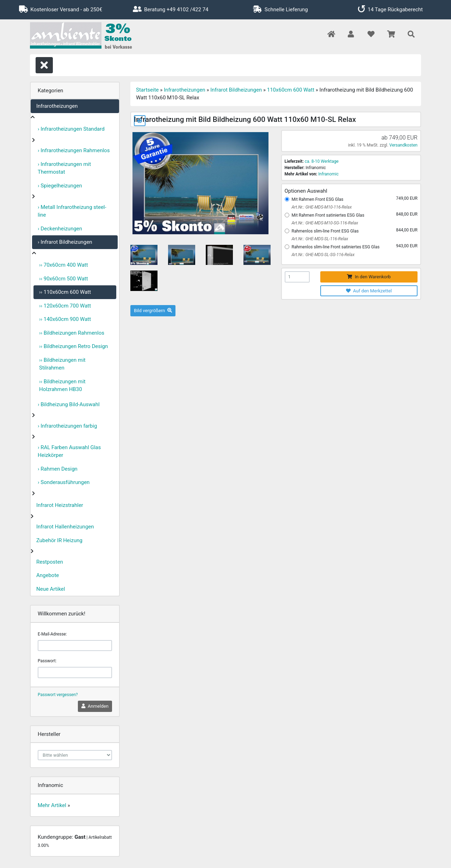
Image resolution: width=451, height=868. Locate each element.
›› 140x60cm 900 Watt (65, 319)
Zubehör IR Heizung (59, 540)
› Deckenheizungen (60, 229)
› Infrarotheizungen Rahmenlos (74, 150)
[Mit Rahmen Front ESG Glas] (287, 199)
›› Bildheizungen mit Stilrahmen (62, 364)
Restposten (50, 562)
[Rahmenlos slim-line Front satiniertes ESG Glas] (287, 247)
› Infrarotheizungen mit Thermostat (64, 168)
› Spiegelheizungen (60, 186)
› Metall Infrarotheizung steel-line (72, 211)
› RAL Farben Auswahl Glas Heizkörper (69, 451)
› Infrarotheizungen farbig (67, 426)
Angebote (48, 575)
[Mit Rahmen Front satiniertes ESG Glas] (287, 215)
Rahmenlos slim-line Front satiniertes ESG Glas (336, 247)
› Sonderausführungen (64, 482)
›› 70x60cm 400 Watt (64, 265)
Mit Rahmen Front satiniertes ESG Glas (328, 215)
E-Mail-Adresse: (52, 634)
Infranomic (328, 174)
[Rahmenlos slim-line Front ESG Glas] (287, 231)
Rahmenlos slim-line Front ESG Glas (325, 231)
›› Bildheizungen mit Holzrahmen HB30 (62, 386)
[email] (75, 646)
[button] (351, 35)
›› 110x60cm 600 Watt (65, 292)
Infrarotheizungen (57, 106)
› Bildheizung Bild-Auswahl (69, 404)
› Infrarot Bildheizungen (65, 242)
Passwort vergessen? (58, 695)
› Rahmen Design (58, 469)
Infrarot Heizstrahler (60, 505)
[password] (75, 672)
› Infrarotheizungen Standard (71, 129)
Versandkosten (403, 145)
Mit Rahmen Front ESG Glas (318, 199)
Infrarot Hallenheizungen (65, 527)
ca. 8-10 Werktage (322, 161)
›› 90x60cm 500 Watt (64, 279)
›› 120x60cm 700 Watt (65, 306)
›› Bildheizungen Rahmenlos (72, 333)
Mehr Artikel (52, 805)
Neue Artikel (51, 589)
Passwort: (47, 661)
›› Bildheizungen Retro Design (73, 346)
